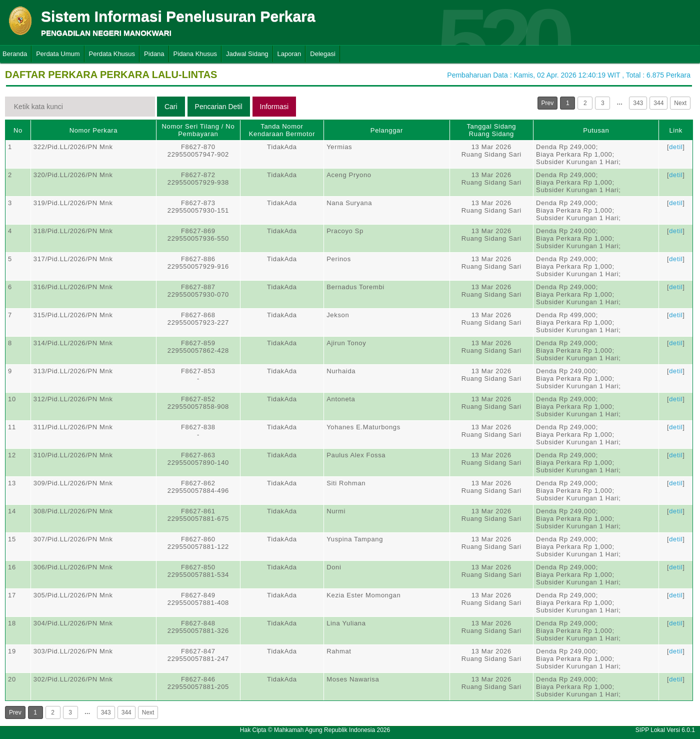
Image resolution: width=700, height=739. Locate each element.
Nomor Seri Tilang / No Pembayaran (198, 130)
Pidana (154, 54)
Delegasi (323, 54)
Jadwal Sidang (247, 54)
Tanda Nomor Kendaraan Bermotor (282, 130)
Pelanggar (387, 130)
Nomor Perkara (94, 130)
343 (638, 103)
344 (658, 103)
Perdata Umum (58, 54)
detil (676, 147)
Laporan (289, 54)
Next (680, 103)
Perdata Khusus (112, 54)
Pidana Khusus (195, 54)
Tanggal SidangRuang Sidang (491, 130)
